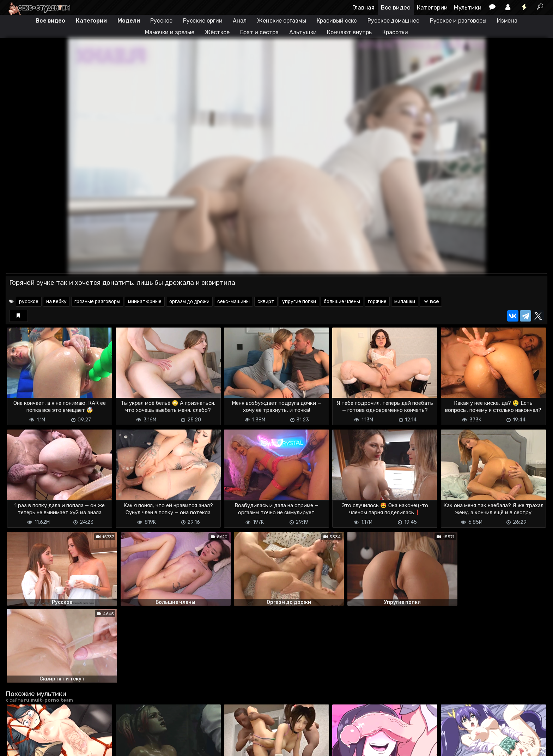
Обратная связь (79, 746)
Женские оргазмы (282, 21)
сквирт (266, 302)
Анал (240, 21)
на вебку (56, 302)
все (431, 302)
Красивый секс (337, 21)
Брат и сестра (260, 32)
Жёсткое (217, 32)
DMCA (17, 746)
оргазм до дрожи (189, 302)
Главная (363, 7)
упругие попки (299, 302)
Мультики (468, 7)
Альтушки (303, 32)
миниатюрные (145, 302)
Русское (161, 21)
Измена (507, 21)
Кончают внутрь (349, 32)
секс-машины (233, 302)
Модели (129, 21)
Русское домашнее (393, 21)
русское (29, 302)
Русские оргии (203, 21)
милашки (405, 302)
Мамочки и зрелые (170, 32)
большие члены (342, 302)
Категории (432, 7)
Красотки (395, 32)
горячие (377, 302)
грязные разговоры (97, 302)
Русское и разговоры (458, 21)
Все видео (396, 7)
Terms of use (42, 746)
